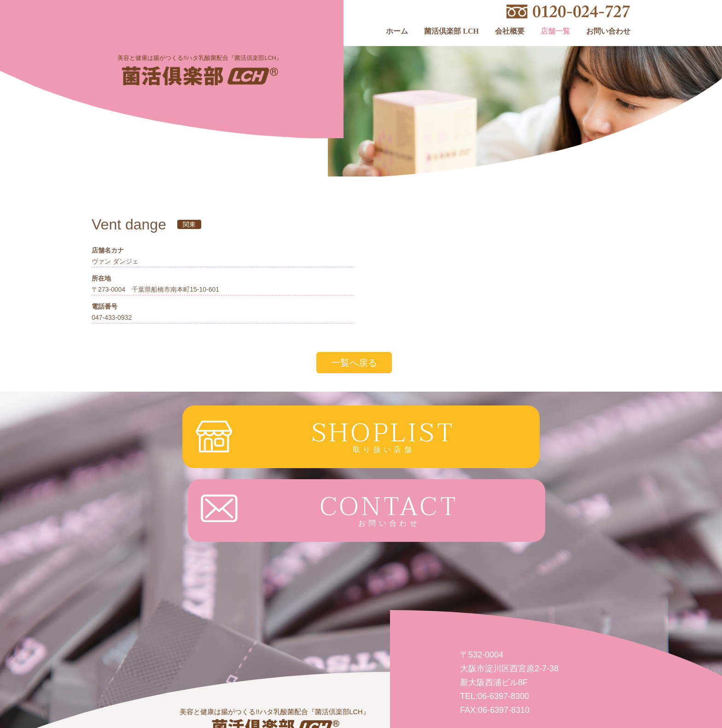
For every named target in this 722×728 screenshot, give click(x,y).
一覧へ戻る (354, 363)
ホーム (397, 31)
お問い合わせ (608, 31)
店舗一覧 (555, 31)
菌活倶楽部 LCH (451, 31)
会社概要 (510, 31)
